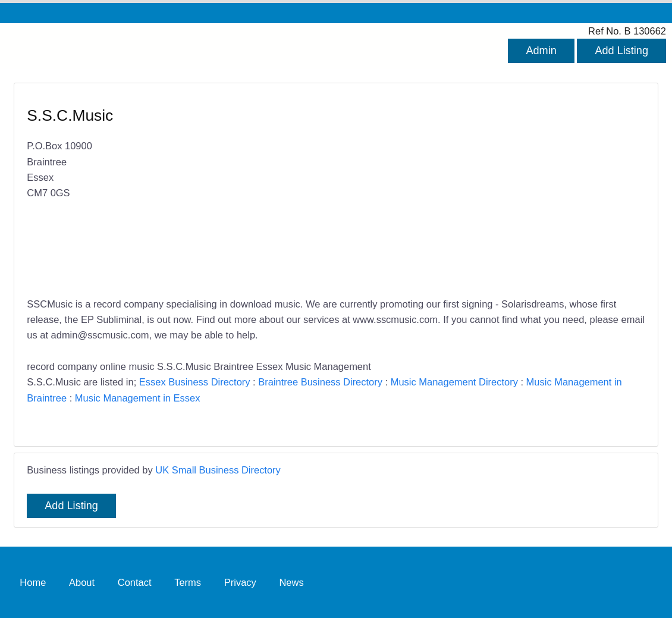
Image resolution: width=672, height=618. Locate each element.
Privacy (240, 582)
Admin (541, 51)
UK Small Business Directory (218, 470)
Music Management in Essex (138, 398)
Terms (188, 582)
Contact (135, 582)
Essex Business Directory (195, 382)
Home (33, 582)
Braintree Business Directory (320, 382)
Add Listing (621, 51)
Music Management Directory (454, 382)
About (82, 582)
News (291, 582)
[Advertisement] (485, 191)
